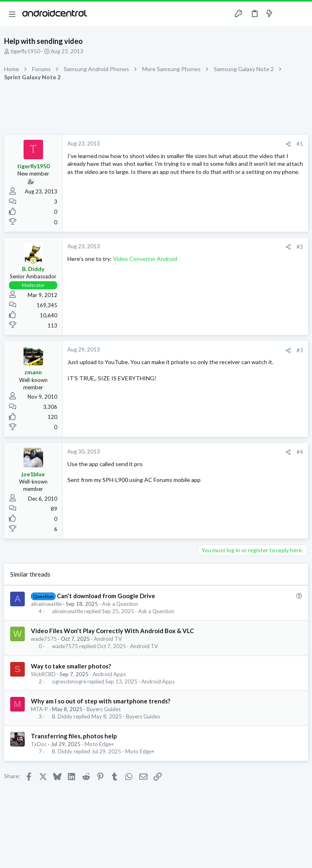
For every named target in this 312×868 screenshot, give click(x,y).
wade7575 (44, 639)
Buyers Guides (104, 709)
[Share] (288, 144)
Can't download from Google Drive (106, 596)
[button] (12, 14)
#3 (300, 350)
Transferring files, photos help (74, 736)
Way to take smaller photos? (71, 666)
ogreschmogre (69, 682)
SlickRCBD (43, 674)
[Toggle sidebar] (285, 14)
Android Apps (109, 674)
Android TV (108, 639)
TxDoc (39, 744)
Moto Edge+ (99, 744)
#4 (300, 452)
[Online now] (33, 261)
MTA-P (39, 709)
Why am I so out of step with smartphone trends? (101, 701)
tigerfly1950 (25, 51)
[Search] (301, 14)
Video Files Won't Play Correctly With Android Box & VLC (112, 631)
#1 (300, 144)
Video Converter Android (145, 259)
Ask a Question (120, 604)
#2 (300, 247)
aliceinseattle (46, 604)
